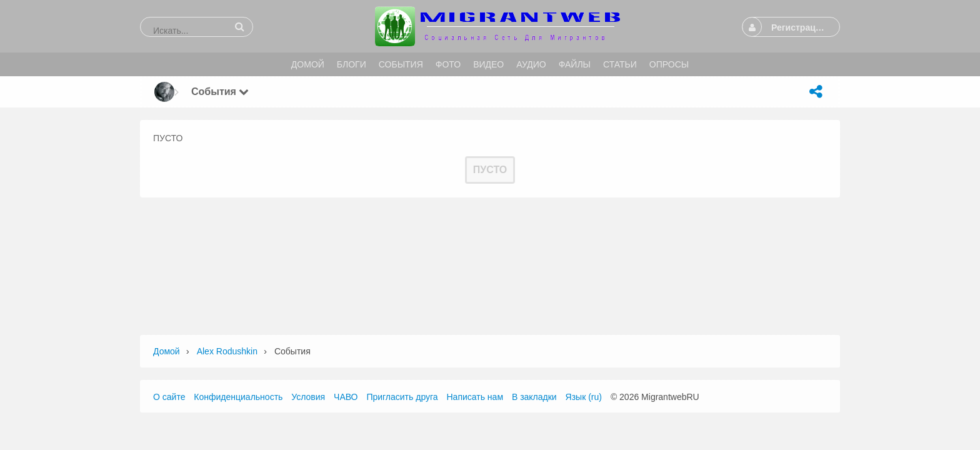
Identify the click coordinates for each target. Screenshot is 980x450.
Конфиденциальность (238, 397)
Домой (167, 351)
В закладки (534, 397)
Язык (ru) (584, 397)
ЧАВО (346, 397)
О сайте (169, 397)
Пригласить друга (402, 397)
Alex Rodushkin (227, 351)
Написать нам (475, 397)
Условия (308, 397)
